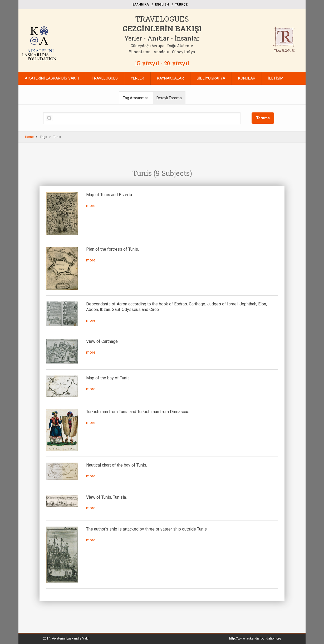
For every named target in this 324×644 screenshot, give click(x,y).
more (91, 206)
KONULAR (247, 78)
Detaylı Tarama (169, 98)
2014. (66, 638)
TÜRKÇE (181, 4)
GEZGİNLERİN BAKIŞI (162, 29)
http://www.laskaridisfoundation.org (255, 638)
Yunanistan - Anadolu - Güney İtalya (162, 52)
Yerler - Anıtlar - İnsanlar (162, 38)
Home (29, 137)
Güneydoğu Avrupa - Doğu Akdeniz (162, 46)
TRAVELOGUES (162, 19)
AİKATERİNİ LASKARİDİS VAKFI (52, 78)
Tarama (263, 118)
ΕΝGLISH (162, 4)
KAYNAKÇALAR (170, 78)
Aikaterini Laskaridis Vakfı (71, 638)
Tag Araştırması (136, 98)
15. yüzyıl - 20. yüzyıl (162, 63)
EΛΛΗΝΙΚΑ (141, 4)
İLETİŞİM (276, 78)
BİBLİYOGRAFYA (211, 78)
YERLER (137, 78)
